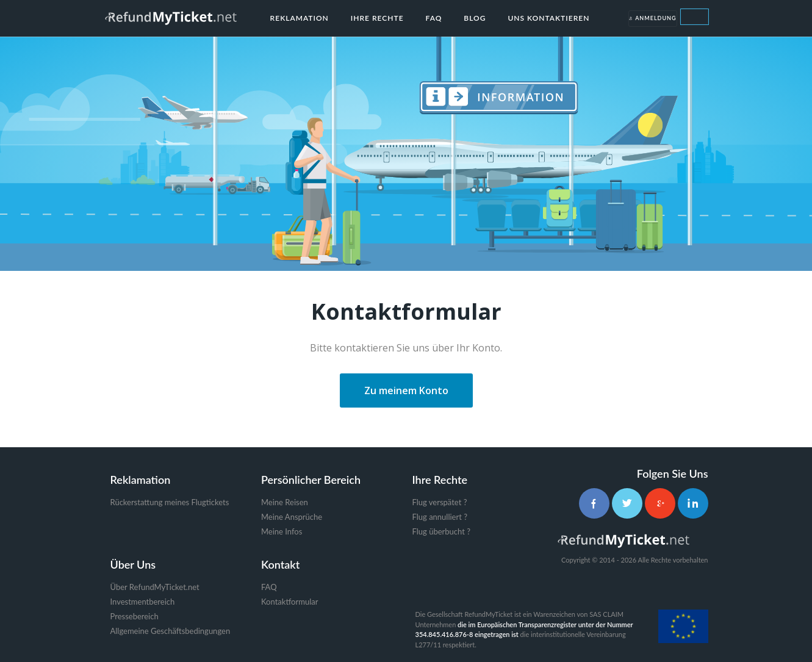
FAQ (434, 18)
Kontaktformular (289, 602)
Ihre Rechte (377, 18)
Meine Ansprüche (292, 517)
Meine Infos (282, 531)
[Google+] (660, 503)
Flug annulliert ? (440, 517)
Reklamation (300, 18)
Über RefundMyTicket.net (155, 587)
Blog (475, 18)
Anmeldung (653, 18)
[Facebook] (594, 503)
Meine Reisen (285, 502)
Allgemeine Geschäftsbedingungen (171, 631)
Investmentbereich (143, 602)
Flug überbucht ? (441, 531)
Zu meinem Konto (406, 390)
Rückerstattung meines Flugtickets (170, 502)
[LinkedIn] (693, 503)
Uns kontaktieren (548, 18)
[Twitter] (627, 503)
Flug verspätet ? (440, 502)
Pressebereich (135, 616)
